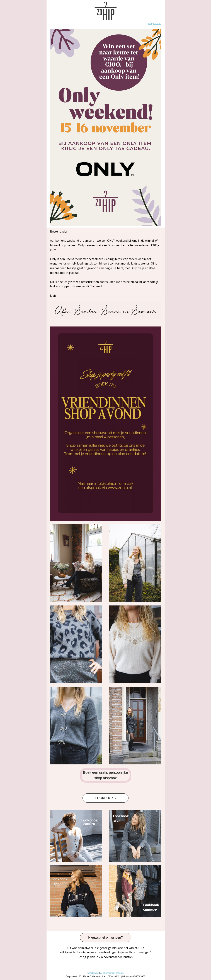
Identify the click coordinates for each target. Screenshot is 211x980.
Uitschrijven (93, 973)
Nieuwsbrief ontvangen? (105, 937)
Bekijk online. (155, 24)
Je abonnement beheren (112, 973)
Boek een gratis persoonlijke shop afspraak (105, 775)
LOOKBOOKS (105, 798)
